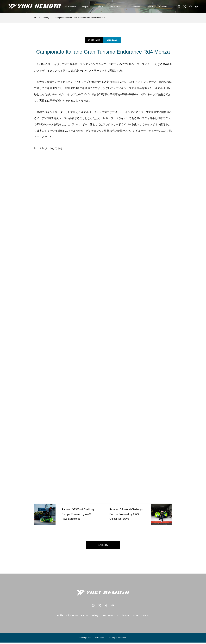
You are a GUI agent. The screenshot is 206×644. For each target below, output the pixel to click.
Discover (136, 6)
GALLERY (103, 546)
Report (86, 6)
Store (150, 6)
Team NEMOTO (117, 6)
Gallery (99, 6)
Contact (163, 6)
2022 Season (94, 40)
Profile (60, 617)
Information (70, 6)
